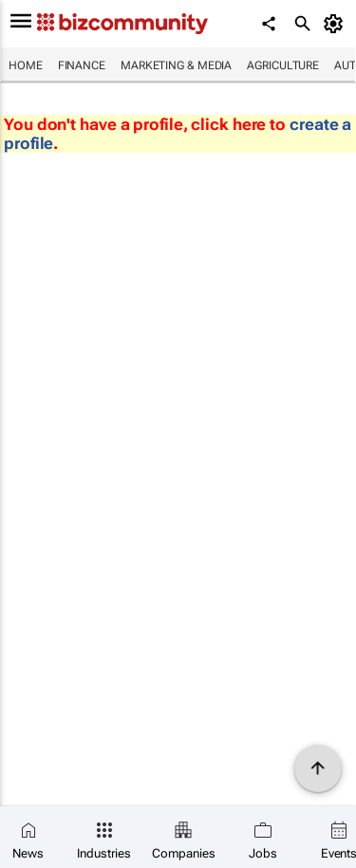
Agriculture (283, 65)
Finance (82, 65)
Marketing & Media (176, 65)
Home (26, 65)
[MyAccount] (337, 24)
